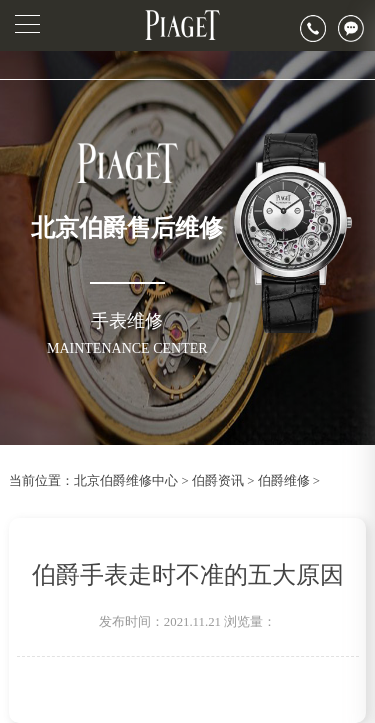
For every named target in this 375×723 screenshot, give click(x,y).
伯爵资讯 (218, 481)
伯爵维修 (284, 481)
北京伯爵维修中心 (126, 481)
